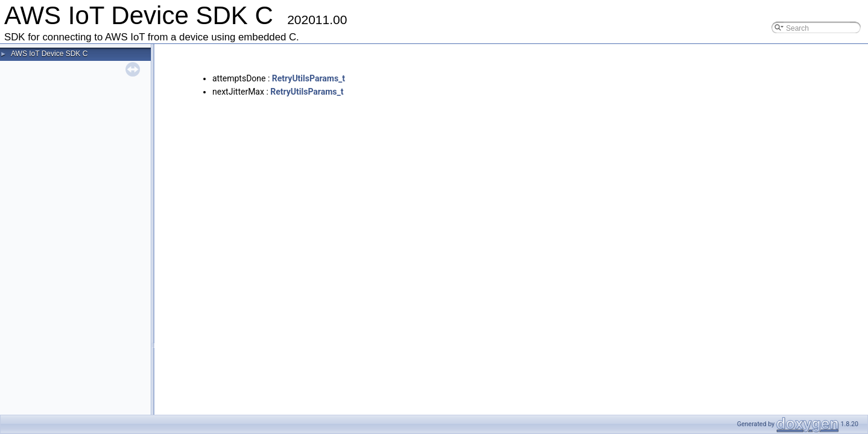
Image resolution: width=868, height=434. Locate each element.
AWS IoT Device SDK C (49, 54)
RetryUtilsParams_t (309, 78)
